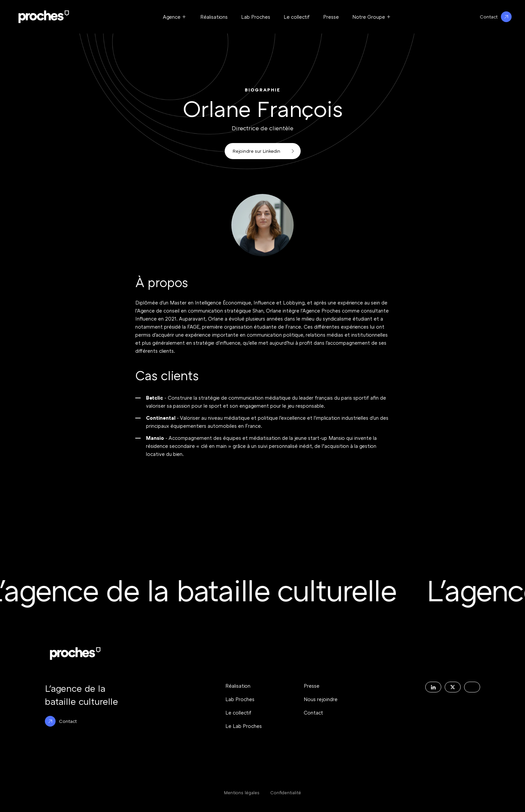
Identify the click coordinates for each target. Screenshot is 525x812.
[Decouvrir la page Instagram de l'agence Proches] (472, 687)
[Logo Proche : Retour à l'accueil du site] (44, 17)
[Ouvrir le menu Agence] (175, 17)
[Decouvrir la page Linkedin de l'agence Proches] (433, 687)
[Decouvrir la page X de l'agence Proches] (453, 687)
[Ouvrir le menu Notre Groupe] (372, 17)
